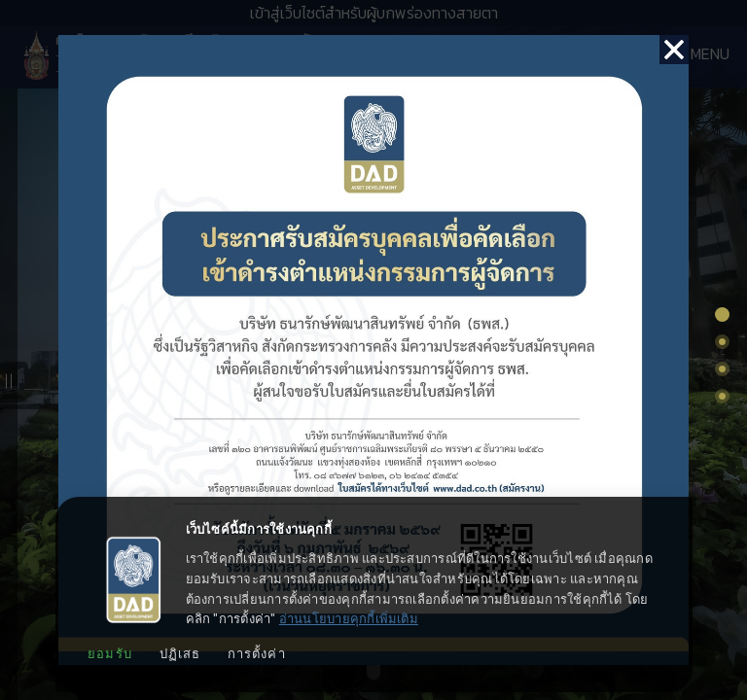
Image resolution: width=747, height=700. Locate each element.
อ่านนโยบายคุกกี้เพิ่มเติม (349, 619)
